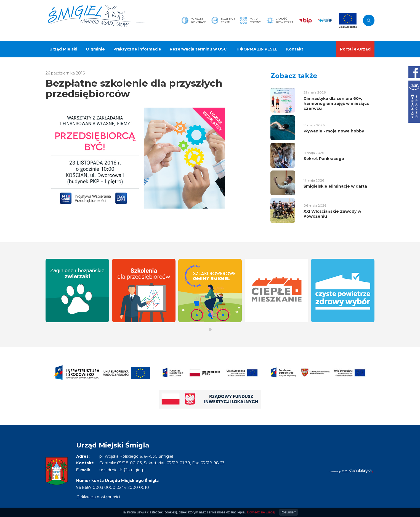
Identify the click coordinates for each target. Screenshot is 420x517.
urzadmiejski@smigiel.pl (122, 470)
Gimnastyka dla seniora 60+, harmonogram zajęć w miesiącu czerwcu (337, 103)
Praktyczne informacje (137, 49)
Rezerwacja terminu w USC (198, 49)
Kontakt (295, 49)
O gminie (95, 49)
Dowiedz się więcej (261, 512)
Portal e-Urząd (355, 49)
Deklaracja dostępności (98, 497)
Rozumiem (289, 512)
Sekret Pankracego (324, 159)
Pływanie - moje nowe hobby (334, 131)
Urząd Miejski (63, 49)
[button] (210, 330)
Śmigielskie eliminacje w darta (335, 186)
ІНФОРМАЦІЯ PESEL (256, 49)
